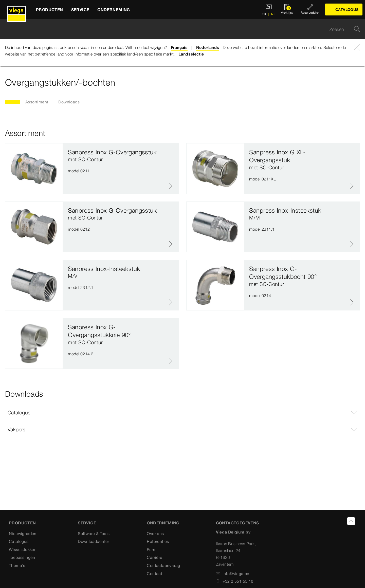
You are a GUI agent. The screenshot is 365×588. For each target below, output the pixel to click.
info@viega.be (233, 574)
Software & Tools (94, 534)
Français (179, 47)
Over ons (155, 534)
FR (264, 14)
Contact (154, 574)
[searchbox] (178, 29)
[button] (182, 413)
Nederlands (208, 47)
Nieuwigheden (23, 534)
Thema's (17, 565)
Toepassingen (22, 557)
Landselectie (191, 54)
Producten (22, 523)
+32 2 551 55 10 (235, 581)
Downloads (69, 102)
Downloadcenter (94, 541)
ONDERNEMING (163, 523)
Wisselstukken (23, 549)
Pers (151, 549)
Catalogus (19, 541)
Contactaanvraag (163, 565)
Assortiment (37, 102)
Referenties (158, 541)
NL (273, 14)
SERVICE (87, 523)
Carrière (154, 557)
